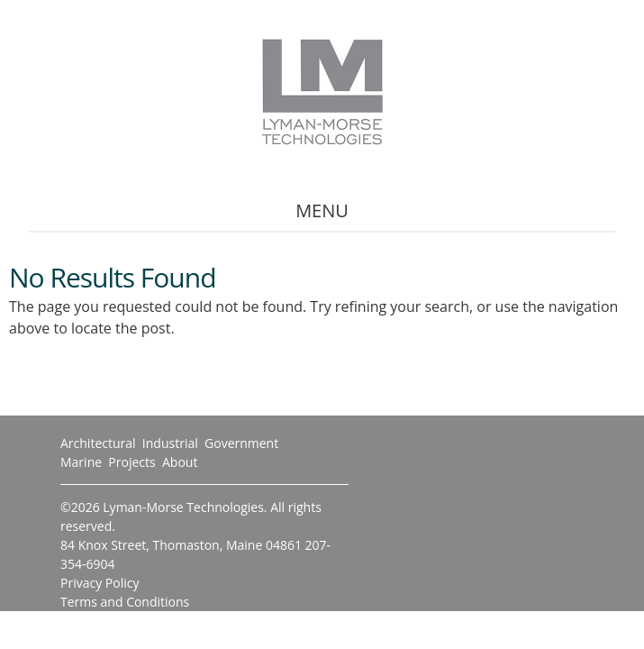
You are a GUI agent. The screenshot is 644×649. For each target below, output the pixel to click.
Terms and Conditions (125, 602)
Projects (132, 462)
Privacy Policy (100, 583)
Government (241, 443)
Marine (81, 462)
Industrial (170, 443)
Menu (322, 210)
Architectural (98, 443)
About (180, 462)
